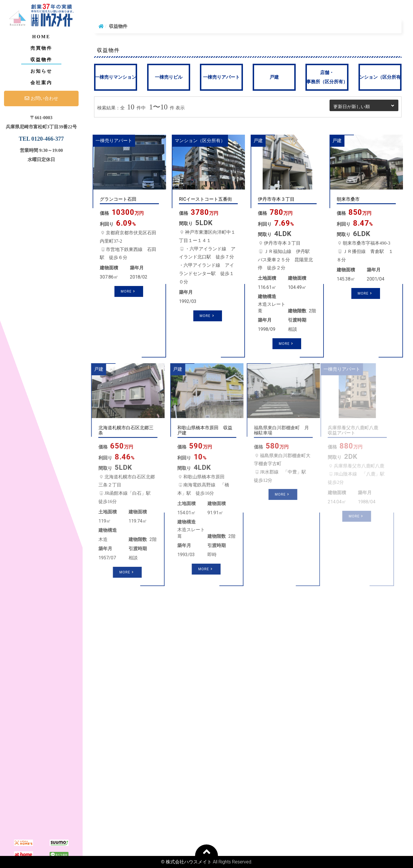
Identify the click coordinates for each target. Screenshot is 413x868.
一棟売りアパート (221, 77)
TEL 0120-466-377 (41, 139)
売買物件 (41, 48)
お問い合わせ (41, 98)
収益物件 (41, 60)
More (129, 291)
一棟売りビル (169, 77)
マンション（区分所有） (380, 77)
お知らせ (41, 71)
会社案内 (41, 83)
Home (41, 37)
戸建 (274, 77)
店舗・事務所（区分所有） (327, 77)
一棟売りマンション (116, 77)
